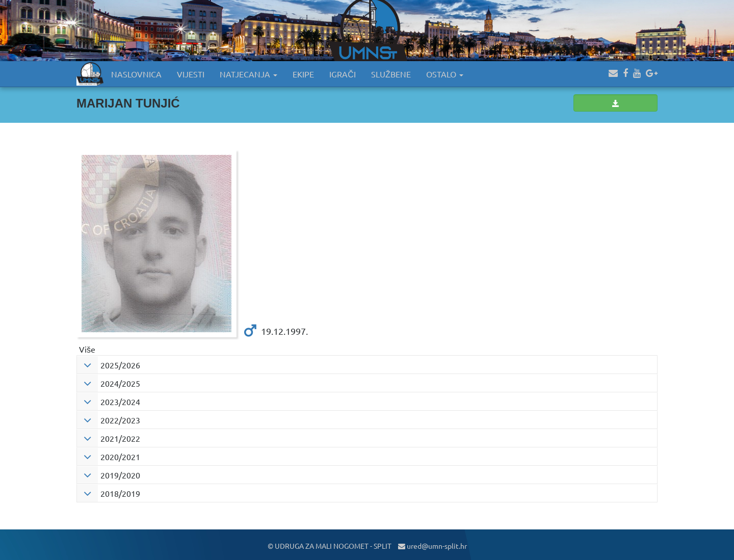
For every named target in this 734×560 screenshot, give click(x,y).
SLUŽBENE (391, 74)
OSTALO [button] (445, 74)
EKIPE (303, 74)
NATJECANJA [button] (248, 74)
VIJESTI (191, 74)
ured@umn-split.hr (432, 546)
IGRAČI (343, 74)
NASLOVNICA (136, 74)
